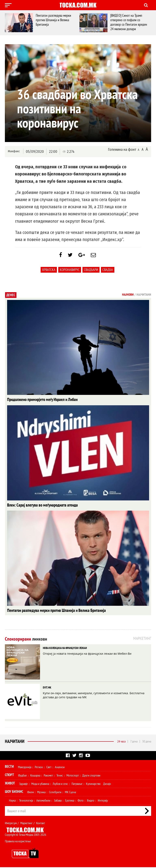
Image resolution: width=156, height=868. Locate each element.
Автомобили (43, 801)
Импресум (11, 824)
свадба (108, 272)
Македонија (25, 768)
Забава (58, 801)
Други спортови (91, 776)
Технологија (26, 801)
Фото (81, 801)
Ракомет (48, 776)
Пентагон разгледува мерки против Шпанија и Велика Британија (54, 20)
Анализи (60, 768)
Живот (10, 784)
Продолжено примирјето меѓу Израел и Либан (38, 401)
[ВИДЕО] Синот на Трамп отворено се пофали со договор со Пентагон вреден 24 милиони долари (130, 22)
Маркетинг (26, 824)
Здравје (23, 784)
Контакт (41, 824)
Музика (41, 793)
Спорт (9, 776)
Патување (77, 784)
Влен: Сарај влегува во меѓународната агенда (38, 506)
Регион (39, 768)
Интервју (103, 801)
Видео (91, 801)
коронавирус (70, 272)
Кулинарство (93, 784)
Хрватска (49, 272)
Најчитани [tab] (144, 296)
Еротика (70, 801)
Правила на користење (18, 842)
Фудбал (22, 776)
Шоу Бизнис (14, 792)
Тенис (60, 776)
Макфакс (14, 151)
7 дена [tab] (134, 742)
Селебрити (55, 793)
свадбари (91, 272)
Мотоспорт (73, 776)
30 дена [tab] (147, 742)
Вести (9, 767)
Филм (30, 793)
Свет (49, 768)
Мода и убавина (40, 784)
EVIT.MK (47, 688)
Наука (12, 801)
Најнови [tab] (128, 296)
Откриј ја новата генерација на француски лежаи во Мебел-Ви (87, 654)
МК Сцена (70, 793)
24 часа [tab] (121, 742)
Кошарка (35, 776)
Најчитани (15, 742)
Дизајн (107, 784)
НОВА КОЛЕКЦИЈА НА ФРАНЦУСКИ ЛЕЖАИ (65, 649)
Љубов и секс (60, 784)
